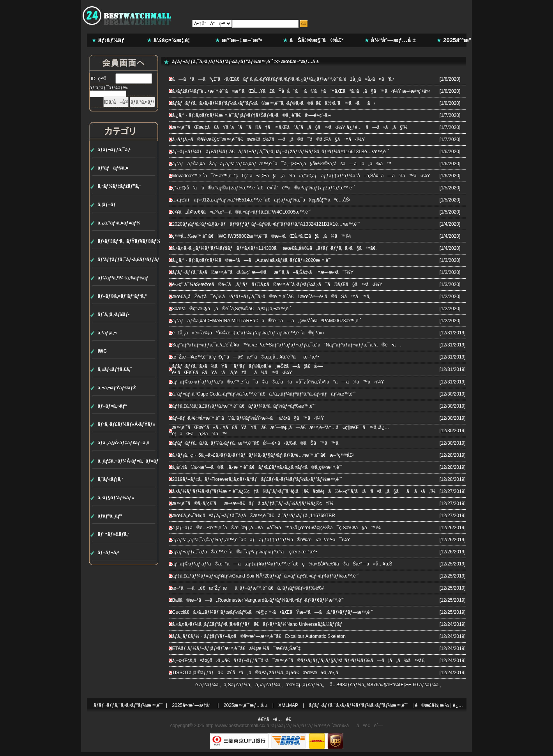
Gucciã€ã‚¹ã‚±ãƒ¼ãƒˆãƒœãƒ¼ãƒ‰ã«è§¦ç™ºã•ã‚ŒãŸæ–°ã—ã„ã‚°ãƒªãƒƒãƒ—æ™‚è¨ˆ (273, 612)
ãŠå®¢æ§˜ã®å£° (317, 40)
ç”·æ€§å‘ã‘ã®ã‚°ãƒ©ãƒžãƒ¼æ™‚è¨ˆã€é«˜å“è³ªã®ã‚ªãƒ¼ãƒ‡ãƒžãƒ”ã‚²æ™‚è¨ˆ (264, 188)
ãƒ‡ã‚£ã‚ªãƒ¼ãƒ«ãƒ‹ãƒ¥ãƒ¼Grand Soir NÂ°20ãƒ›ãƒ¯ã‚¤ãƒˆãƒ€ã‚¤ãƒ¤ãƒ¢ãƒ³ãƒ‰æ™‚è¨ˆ (266, 576)
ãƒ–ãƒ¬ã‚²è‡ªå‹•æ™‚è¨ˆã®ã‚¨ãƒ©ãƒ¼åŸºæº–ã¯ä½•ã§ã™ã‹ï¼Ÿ (248, 418)
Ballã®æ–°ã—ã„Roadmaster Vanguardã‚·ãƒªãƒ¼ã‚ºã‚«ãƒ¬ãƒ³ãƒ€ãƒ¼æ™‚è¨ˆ (258, 600)
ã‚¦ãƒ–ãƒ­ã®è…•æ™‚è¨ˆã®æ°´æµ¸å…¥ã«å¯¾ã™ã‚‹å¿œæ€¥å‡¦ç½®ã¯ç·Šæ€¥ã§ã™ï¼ (278, 528)
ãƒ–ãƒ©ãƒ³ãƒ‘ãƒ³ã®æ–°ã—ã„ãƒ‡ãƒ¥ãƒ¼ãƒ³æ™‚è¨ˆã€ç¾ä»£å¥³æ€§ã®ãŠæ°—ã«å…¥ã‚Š (282, 564)
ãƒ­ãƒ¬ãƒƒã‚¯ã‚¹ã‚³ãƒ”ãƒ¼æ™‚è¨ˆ (128, 705)
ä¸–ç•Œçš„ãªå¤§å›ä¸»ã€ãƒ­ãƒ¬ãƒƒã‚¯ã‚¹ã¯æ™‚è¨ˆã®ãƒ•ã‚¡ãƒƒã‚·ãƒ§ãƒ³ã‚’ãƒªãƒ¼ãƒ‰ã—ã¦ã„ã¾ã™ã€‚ (299, 661)
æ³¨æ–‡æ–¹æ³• (242, 40)
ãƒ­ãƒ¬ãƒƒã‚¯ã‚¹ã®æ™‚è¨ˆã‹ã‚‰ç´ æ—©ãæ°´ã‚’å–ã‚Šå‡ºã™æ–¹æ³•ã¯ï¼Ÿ (263, 272)
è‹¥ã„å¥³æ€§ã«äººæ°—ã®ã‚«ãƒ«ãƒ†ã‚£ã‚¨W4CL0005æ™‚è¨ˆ (242, 212)
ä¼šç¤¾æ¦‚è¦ (174, 40)
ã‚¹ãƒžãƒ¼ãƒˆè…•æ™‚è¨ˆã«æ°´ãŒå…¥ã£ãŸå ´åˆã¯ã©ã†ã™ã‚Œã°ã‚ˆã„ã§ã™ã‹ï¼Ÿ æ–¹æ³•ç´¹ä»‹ (301, 91)
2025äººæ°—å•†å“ (193, 705)
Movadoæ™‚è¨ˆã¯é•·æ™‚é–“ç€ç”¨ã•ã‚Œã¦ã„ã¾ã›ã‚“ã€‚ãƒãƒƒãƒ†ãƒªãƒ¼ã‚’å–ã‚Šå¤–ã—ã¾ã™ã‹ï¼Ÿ (301, 176)
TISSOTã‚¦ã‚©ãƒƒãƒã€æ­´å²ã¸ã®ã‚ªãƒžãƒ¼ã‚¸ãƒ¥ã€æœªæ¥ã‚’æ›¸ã (259, 673)
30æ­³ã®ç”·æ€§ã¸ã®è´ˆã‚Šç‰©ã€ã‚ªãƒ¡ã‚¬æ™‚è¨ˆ (232, 309)
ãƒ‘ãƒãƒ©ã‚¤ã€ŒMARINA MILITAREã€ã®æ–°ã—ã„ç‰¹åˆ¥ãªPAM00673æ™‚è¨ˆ (267, 321)
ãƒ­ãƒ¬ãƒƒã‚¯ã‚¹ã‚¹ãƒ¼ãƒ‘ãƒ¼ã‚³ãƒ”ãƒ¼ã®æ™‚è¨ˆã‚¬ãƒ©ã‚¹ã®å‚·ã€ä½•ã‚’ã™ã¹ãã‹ (274, 103)
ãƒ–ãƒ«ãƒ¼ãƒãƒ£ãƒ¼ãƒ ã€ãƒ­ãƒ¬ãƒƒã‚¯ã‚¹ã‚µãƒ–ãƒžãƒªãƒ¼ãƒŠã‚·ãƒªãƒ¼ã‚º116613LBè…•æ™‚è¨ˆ (281, 152)
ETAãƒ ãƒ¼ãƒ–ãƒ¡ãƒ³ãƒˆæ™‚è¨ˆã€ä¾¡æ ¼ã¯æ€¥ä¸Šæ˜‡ (237, 648)
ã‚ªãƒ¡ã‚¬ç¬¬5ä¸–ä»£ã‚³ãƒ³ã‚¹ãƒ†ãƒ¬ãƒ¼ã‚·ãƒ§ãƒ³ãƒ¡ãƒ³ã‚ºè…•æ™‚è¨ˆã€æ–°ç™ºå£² (263, 455)
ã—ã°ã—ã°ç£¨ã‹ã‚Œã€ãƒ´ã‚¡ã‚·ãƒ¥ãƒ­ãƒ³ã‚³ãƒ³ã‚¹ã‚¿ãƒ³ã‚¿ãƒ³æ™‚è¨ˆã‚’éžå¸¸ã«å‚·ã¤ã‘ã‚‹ (283, 79)
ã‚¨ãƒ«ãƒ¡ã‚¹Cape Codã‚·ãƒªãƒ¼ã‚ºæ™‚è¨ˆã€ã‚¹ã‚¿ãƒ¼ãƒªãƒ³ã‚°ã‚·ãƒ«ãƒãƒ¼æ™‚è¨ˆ (264, 394)
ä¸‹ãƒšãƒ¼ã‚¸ (269, 685)
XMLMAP (288, 705)
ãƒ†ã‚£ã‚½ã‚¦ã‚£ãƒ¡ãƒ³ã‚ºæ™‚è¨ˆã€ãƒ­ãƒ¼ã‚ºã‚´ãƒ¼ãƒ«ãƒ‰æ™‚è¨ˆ (244, 406)
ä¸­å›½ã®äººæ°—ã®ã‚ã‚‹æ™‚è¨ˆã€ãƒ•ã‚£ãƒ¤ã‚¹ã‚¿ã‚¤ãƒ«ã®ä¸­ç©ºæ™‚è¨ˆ (257, 467)
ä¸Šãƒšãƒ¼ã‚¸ (238, 685)
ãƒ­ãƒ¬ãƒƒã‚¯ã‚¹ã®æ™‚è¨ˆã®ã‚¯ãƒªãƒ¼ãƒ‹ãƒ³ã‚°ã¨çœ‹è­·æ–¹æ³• (245, 552)
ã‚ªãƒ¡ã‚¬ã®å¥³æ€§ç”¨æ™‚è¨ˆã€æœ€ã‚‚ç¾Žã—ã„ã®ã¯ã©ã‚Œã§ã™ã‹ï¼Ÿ (269, 140)
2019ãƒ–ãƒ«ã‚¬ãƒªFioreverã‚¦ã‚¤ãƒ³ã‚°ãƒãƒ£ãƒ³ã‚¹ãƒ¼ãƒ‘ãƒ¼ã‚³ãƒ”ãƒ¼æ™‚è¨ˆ (257, 479)
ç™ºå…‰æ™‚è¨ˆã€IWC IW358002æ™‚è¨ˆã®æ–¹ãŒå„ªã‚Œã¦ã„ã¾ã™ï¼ (264, 236)
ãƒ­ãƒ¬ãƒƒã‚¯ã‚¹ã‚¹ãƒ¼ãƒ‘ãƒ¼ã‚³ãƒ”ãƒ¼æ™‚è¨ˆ (223, 62)
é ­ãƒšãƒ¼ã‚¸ (208, 685)
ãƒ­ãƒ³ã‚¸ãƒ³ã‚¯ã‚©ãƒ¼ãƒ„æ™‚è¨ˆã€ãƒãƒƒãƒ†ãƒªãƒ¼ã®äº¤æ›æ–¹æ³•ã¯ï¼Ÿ (261, 540)
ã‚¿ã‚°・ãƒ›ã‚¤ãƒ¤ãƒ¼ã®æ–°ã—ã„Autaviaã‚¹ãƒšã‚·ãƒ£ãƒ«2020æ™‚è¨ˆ (252, 260)
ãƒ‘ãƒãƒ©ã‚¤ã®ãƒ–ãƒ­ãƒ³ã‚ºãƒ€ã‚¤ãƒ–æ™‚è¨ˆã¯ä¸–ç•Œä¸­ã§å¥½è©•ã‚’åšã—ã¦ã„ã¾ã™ (282, 164)
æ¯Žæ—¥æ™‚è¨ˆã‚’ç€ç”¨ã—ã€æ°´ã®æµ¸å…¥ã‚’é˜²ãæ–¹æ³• (246, 357)
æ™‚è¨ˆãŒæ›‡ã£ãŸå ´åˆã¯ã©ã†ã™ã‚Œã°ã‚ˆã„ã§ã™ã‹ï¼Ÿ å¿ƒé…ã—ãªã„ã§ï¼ (292, 127)
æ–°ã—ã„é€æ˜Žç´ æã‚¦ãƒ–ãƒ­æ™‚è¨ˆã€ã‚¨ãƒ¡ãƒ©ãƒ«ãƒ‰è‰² (248, 588)
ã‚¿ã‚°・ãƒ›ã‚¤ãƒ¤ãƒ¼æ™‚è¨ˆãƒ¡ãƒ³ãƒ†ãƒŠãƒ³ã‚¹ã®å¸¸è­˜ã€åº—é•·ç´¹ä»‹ (252, 115)
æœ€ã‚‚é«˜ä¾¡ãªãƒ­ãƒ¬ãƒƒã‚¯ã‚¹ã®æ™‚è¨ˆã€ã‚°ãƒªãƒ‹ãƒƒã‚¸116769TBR (254, 516)
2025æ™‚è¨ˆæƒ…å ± (246, 705)
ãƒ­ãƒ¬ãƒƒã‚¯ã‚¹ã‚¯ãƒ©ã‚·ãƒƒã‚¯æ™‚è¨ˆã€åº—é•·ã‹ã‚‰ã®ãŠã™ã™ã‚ (258, 443)
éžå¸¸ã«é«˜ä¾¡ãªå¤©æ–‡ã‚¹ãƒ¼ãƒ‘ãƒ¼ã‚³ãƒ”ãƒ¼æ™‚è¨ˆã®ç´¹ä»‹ (248, 333)
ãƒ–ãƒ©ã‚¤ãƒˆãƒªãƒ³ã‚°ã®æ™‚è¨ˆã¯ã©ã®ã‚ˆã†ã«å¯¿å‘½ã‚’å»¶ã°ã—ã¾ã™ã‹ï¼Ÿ (278, 382)
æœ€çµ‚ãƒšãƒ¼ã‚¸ (305, 685)
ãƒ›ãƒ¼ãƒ (112, 40)
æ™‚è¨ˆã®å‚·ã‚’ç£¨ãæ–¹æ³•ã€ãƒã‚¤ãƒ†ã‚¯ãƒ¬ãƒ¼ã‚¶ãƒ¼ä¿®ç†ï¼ (255, 503)
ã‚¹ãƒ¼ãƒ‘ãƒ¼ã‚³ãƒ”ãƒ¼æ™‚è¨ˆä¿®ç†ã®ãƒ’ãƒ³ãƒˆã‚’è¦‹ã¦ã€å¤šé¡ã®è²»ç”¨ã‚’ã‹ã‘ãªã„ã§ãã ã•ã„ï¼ (306, 491)
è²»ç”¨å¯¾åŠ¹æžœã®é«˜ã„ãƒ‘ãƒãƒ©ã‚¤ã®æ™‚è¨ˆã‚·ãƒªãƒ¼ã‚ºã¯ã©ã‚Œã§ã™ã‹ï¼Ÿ (277, 284)
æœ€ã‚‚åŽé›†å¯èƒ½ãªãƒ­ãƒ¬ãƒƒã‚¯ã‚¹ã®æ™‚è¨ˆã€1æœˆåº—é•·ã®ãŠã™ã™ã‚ (273, 297)
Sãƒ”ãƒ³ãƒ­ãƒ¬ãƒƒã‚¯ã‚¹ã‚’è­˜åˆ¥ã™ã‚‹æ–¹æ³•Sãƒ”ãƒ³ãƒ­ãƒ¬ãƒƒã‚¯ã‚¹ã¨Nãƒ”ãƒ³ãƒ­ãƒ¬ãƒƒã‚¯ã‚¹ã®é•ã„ (287, 345)
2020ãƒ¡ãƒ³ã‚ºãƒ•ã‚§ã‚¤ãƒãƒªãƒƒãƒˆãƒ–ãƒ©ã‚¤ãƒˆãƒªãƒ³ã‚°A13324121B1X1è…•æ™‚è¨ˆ (266, 224)
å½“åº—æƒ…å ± (393, 40)
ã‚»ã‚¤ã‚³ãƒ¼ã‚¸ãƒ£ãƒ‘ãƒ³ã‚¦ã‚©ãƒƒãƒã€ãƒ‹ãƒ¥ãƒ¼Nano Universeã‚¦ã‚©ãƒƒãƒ (259, 624)
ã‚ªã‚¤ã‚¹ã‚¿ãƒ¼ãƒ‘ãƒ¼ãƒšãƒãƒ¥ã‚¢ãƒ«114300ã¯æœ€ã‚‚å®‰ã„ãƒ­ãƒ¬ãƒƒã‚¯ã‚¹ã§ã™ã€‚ (275, 248)
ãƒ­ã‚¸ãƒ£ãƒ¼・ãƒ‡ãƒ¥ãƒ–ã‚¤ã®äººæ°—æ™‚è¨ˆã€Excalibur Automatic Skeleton (259, 636)
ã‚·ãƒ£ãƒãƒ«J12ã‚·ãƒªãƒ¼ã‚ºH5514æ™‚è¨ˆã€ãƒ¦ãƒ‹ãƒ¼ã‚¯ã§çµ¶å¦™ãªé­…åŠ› (261, 200)
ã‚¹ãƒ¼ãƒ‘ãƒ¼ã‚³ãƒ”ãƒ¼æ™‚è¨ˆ (300, 726)
